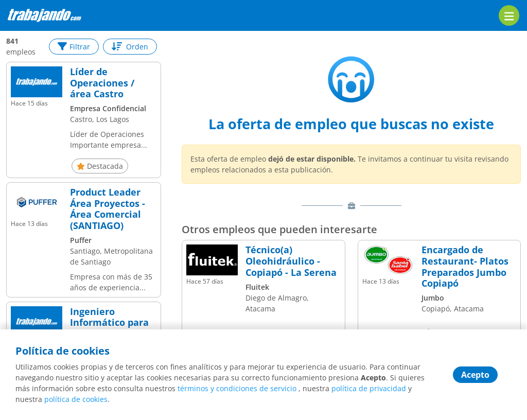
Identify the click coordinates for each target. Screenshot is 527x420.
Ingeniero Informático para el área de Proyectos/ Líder (109, 328)
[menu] (509, 15)
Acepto (475, 375)
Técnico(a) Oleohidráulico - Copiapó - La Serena (291, 261)
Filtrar (74, 47)
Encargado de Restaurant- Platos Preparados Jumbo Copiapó (465, 267)
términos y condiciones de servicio (237, 388)
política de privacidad (369, 388)
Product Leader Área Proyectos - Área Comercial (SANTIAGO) (108, 209)
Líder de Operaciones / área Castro (102, 83)
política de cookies (76, 399)
